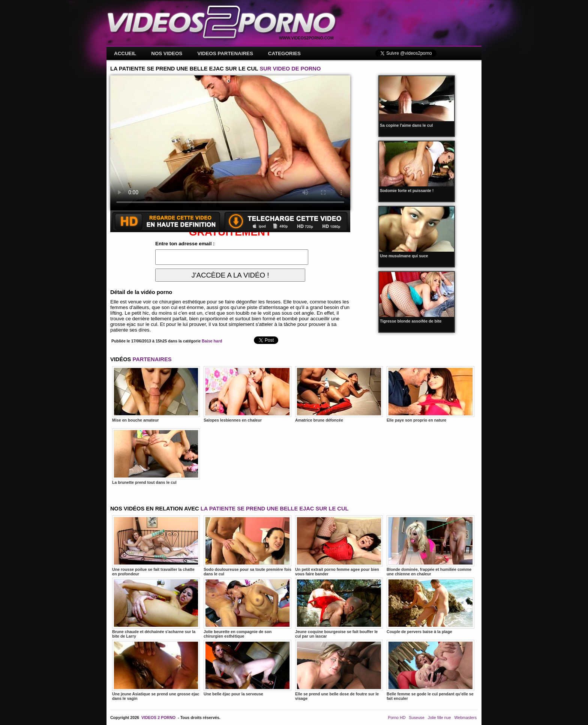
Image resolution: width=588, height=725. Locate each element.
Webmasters (465, 717)
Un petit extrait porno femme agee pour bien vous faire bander (339, 546)
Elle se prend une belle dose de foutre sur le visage (339, 670)
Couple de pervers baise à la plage (430, 606)
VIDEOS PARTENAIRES (225, 53)
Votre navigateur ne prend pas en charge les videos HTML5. (230, 143)
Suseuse (416, 717)
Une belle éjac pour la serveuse (247, 668)
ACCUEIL (125, 53)
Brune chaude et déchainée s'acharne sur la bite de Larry (156, 608)
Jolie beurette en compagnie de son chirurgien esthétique (247, 608)
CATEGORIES (284, 53)
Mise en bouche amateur (156, 394)
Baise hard (212, 341)
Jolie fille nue (439, 717)
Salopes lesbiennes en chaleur (247, 394)
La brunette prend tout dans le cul (156, 456)
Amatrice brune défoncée (339, 394)
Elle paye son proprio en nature (430, 394)
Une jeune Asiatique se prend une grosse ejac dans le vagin (156, 670)
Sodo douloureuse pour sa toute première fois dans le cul (247, 546)
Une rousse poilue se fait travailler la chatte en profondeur (156, 546)
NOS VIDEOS (167, 53)
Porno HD (397, 717)
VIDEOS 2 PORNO (158, 717)
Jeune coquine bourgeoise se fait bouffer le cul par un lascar (339, 608)
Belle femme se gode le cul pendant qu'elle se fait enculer (430, 670)
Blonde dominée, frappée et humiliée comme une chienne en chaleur (430, 546)
